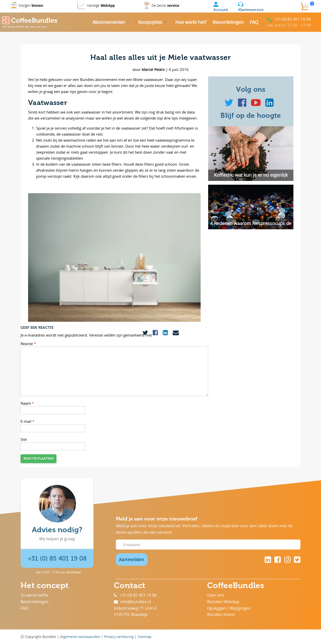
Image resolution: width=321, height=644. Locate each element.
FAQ (254, 22)
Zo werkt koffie (34, 595)
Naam (27, 403)
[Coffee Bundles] (30, 22)
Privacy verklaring (119, 637)
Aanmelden (132, 560)
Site (24, 439)
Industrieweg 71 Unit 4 (135, 608)
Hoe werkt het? (191, 22)
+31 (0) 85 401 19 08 (293, 19)
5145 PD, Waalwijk (131, 614)
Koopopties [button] (150, 22)
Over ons (216, 595)
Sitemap (145, 637)
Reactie (28, 344)
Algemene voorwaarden (80, 637)
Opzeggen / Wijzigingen (229, 608)
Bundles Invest (221, 614)
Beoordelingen (228, 22)
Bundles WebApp (223, 602)
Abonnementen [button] (109, 22)
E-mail (27, 421)
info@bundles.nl (132, 602)
